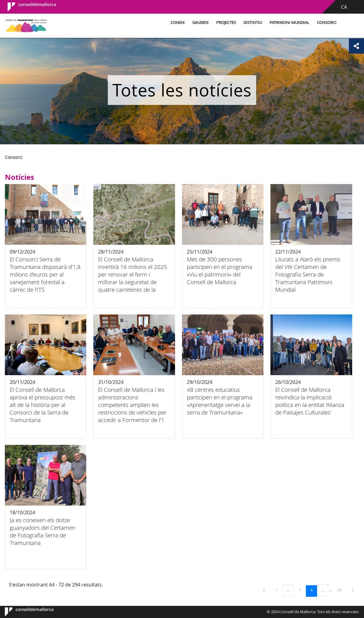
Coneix (178, 23)
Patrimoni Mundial (289, 23)
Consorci (327, 23)
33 (342, 590)
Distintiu (253, 23)
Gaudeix (200, 23)
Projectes (226, 23)
